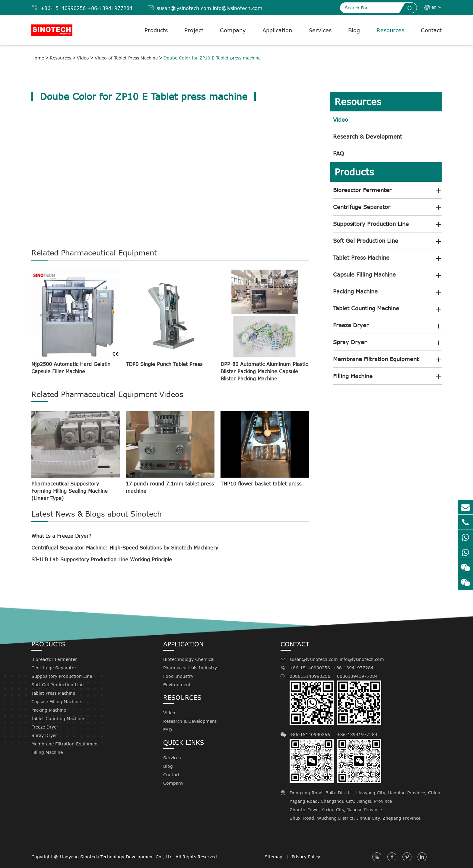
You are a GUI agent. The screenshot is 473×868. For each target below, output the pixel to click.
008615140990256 (312, 699)
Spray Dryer (350, 342)
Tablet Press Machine (361, 258)
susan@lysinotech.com (184, 8)
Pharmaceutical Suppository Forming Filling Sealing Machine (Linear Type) (70, 491)
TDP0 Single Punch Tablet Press (164, 364)
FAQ (338, 153)
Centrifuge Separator (362, 207)
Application (277, 30)
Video (83, 58)
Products (156, 30)
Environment (177, 685)
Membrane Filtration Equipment (376, 359)
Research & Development (368, 136)
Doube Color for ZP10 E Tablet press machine (212, 58)
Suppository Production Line (371, 224)
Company (233, 30)
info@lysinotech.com (238, 8)
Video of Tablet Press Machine (126, 58)
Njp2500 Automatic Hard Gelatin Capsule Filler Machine (71, 368)
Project (194, 30)
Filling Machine (353, 376)
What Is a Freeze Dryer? (61, 536)
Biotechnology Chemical (189, 659)
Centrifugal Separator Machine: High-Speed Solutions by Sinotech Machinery (125, 548)
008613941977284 (359, 699)
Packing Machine (355, 291)
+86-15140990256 (63, 8)
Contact (431, 30)
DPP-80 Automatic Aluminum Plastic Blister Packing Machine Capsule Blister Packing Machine (264, 371)
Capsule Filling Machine (364, 274)
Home (38, 58)
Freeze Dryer (351, 325)
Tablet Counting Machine (366, 308)
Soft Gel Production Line (366, 241)
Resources (390, 30)
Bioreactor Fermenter (362, 190)
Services (320, 30)
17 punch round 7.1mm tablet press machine (170, 487)
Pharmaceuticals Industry (190, 668)
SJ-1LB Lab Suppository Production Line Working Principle (102, 559)
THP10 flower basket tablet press (261, 484)
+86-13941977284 (110, 8)
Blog (354, 30)
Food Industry (178, 676)
